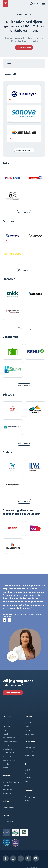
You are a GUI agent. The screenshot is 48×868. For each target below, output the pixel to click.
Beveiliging (7, 793)
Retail (5, 730)
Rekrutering (7, 756)
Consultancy (7, 749)
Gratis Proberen (31, 723)
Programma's (30, 797)
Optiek (5, 768)
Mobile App (29, 755)
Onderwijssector (9, 760)
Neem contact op (13, 693)
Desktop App (30, 748)
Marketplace (7, 789)
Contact (28, 730)
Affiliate (28, 801)
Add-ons (6, 786)
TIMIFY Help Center (10, 822)
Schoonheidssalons (10, 741)
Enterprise (6, 727)
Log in (27, 727)
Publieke (6, 764)
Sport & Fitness (8, 753)
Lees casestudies (24, 47)
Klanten (28, 778)
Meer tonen (23, 212)
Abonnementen (8, 808)
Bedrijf (27, 770)
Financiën (6, 734)
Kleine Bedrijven (9, 723)
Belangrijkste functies (11, 782)
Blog (27, 781)
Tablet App (29, 751)
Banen (27, 774)
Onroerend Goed (9, 738)
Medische (6, 745)
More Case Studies (23, 150)
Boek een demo (31, 734)
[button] (4, 620)
